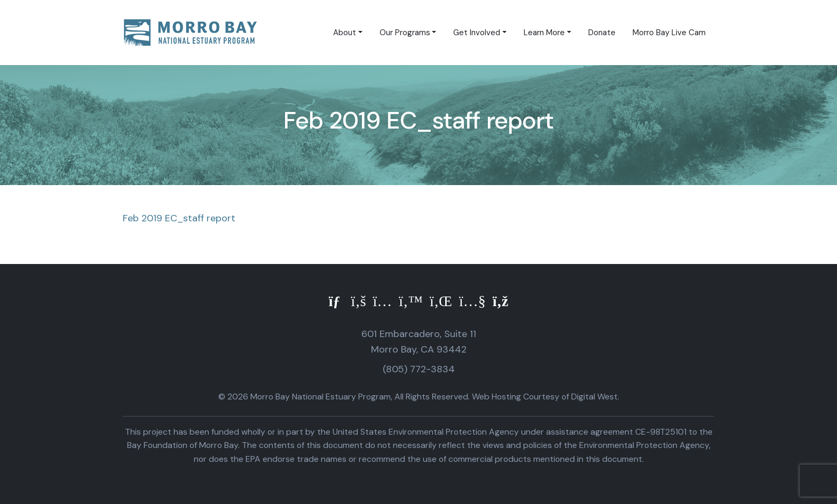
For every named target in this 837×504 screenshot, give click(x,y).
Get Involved (477, 33)
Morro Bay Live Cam (669, 33)
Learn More (544, 33)
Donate (602, 33)
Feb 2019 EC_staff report (179, 218)
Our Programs (405, 33)
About (345, 33)
